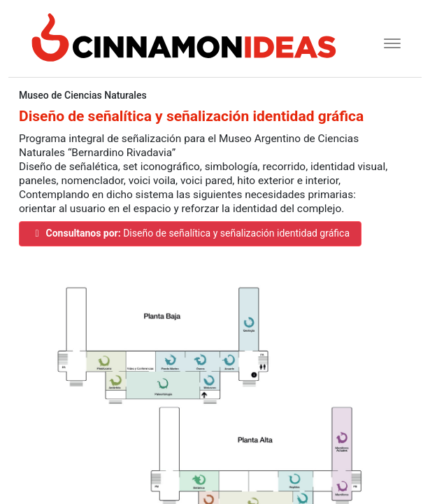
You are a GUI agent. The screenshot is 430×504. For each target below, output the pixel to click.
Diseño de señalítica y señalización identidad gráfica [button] (190, 233)
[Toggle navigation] (388, 42)
